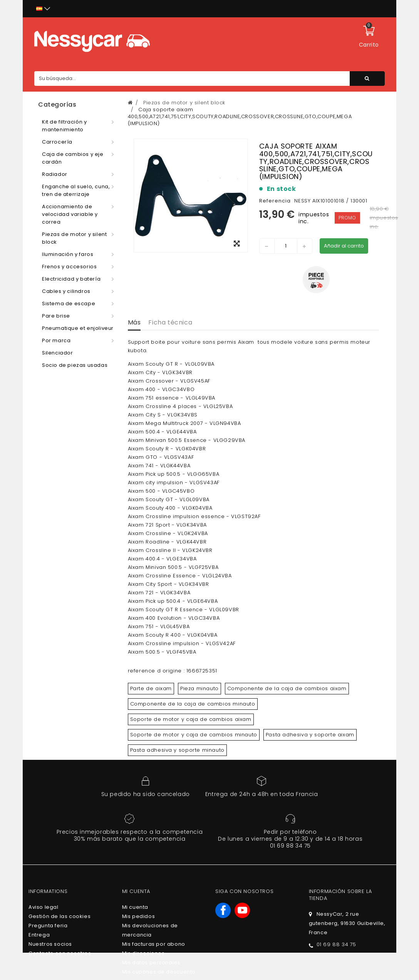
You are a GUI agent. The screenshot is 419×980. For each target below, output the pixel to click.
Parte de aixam (151, 688)
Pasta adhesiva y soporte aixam (310, 735)
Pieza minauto (199, 688)
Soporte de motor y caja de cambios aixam (191, 719)
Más (134, 322)
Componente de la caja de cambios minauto (193, 704)
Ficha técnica (170, 322)
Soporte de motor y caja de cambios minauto (194, 735)
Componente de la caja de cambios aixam (287, 688)
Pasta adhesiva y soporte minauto (177, 750)
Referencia (275, 201)
